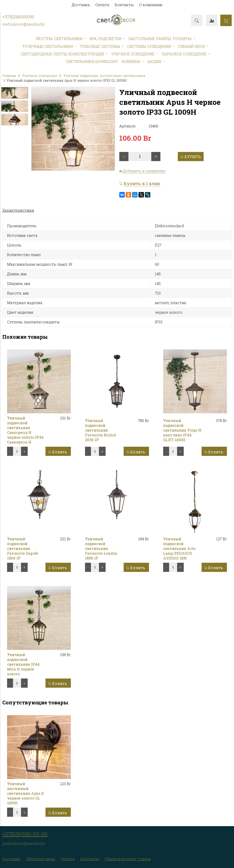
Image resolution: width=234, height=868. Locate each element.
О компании (151, 5)
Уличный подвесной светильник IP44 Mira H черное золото (23, 664)
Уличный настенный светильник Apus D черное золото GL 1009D (25, 793)
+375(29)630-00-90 (25, 834)
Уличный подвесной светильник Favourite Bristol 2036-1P (101, 430)
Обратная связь (41, 859)
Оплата (102, 5)
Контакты (124, 5)
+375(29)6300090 (18, 17)
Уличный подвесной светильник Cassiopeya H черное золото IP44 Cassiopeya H (25, 430)
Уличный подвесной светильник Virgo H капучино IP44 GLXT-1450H (182, 430)
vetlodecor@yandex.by (24, 24)
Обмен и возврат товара (128, 859)
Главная (9, 76)
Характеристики (18, 210)
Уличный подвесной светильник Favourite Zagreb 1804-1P (23, 548)
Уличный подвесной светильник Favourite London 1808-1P (101, 548)
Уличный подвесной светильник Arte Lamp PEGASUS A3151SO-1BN (179, 548)
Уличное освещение (40, 76)
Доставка (81, 5)
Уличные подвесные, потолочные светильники (104, 76)
